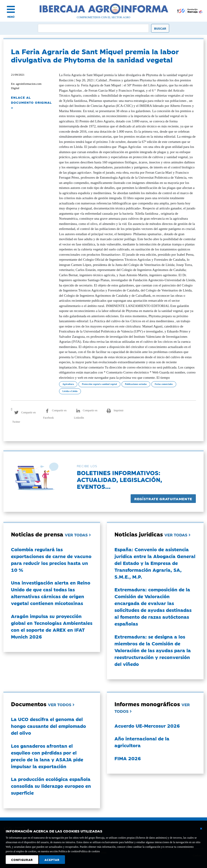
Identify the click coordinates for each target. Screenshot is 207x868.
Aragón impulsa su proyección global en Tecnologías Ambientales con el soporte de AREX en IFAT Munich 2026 (52, 626)
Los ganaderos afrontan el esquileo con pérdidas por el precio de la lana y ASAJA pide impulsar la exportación (47, 756)
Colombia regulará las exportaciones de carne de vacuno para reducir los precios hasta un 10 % (51, 559)
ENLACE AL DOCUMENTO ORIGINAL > (31, 102)
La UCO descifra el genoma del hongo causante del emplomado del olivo (48, 726)
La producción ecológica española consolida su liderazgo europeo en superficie (51, 786)
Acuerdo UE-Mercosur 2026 (147, 726)
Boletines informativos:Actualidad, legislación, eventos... (119, 479)
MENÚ (11, 17)
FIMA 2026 (128, 758)
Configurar (22, 860)
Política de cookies (89, 851)
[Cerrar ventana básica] (201, 829)
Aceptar (52, 860)
